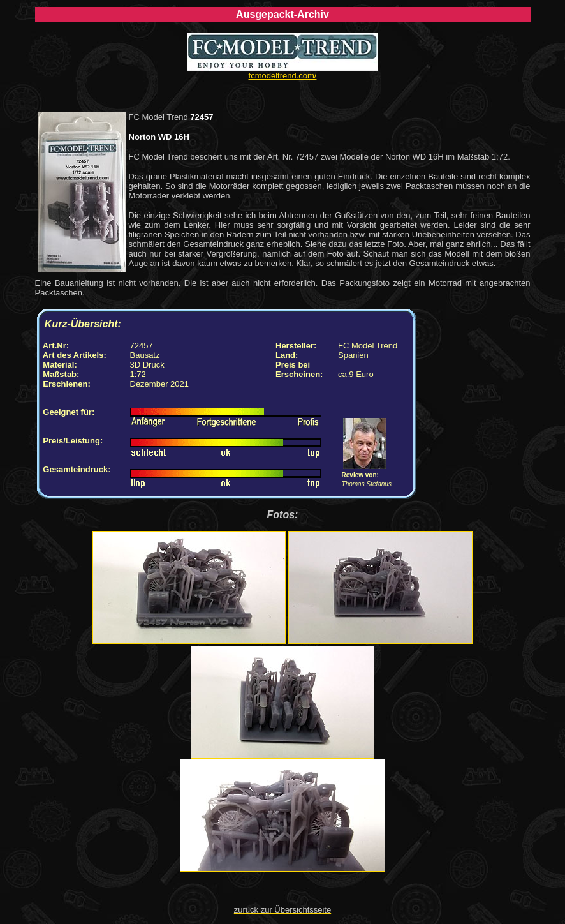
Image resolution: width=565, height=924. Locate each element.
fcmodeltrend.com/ (283, 76)
